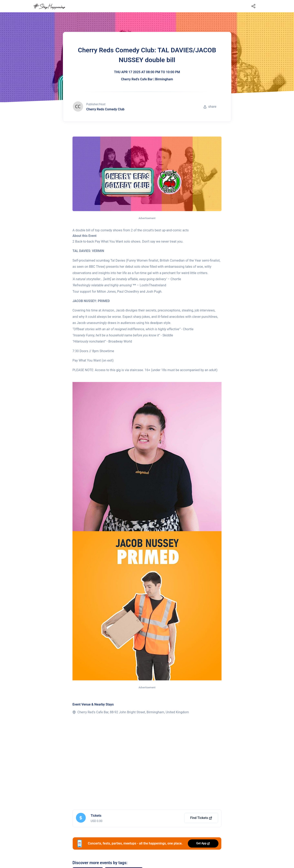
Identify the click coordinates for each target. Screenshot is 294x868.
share (210, 107)
